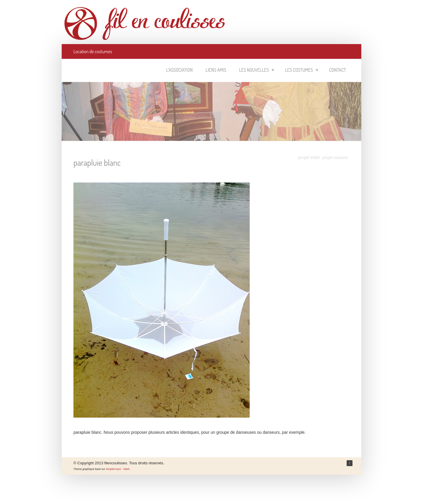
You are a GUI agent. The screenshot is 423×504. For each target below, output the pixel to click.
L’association (179, 70)
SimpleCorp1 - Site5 (118, 469)
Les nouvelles (257, 70)
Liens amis (216, 70)
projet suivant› (335, 158)
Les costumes (302, 70)
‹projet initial (309, 158)
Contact (338, 70)
